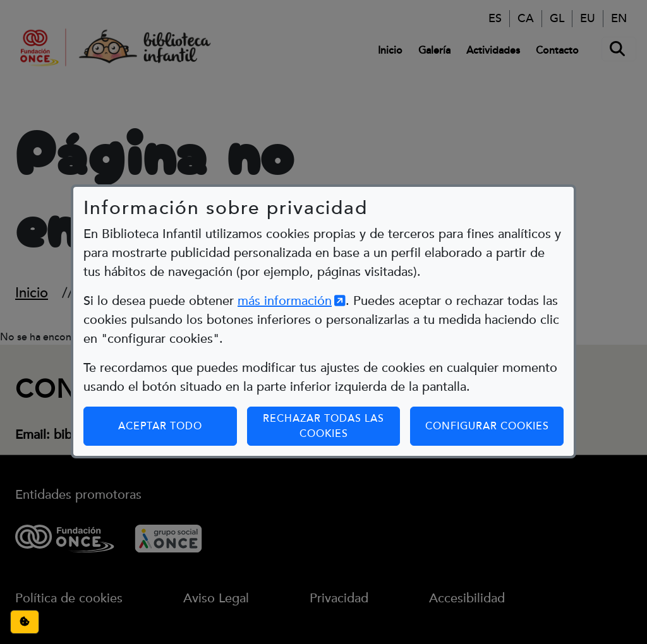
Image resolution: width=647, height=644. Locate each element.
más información (292, 278)
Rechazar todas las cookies (323, 403)
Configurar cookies (494, 403)
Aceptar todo (160, 403)
